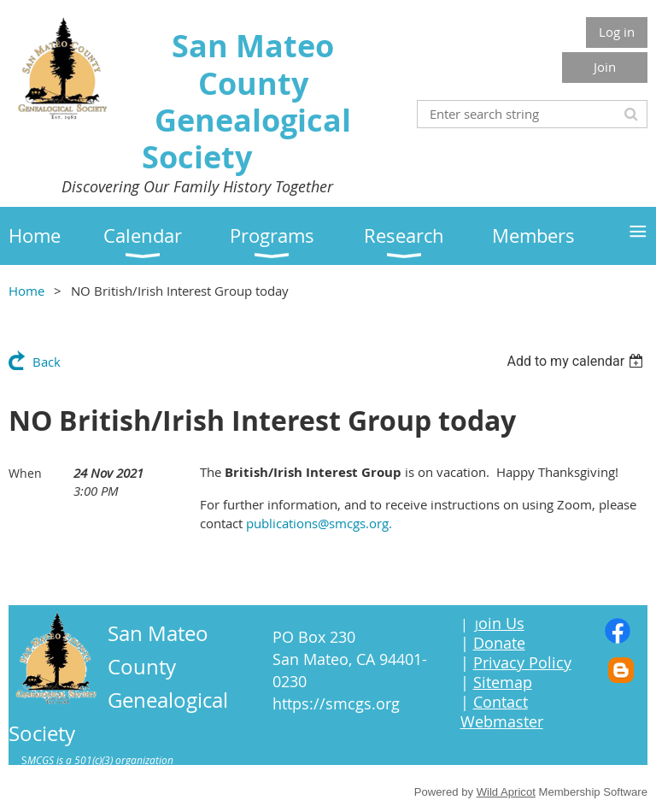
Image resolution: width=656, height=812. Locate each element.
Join (605, 67)
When (25, 473)
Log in (617, 32)
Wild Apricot (506, 792)
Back (47, 362)
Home (26, 291)
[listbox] (577, 361)
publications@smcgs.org (317, 523)
